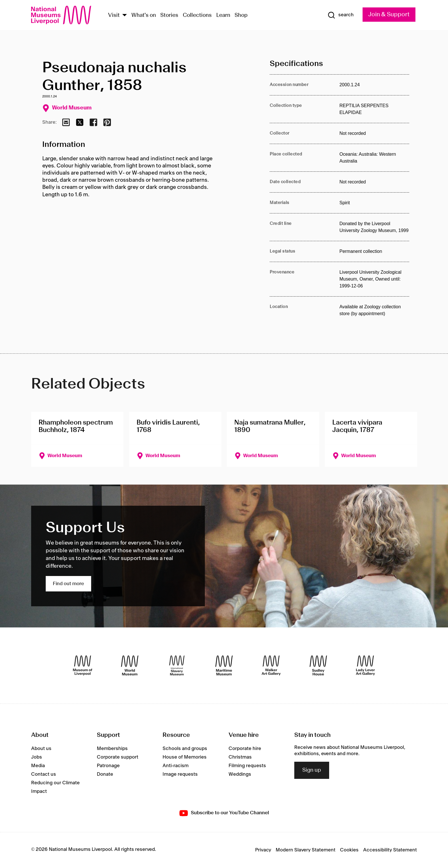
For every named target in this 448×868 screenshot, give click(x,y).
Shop (241, 15)
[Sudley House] (318, 665)
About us (41, 749)
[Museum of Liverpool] (83, 665)
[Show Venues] (125, 16)
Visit (114, 15)
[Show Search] (341, 15)
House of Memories (185, 757)
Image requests (180, 774)
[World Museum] (130, 665)
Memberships (112, 749)
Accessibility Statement (390, 850)
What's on (144, 15)
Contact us (44, 774)
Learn (223, 15)
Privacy (263, 850)
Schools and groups (185, 749)
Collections (197, 15)
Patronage (108, 766)
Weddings (240, 774)
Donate (105, 774)
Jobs (37, 757)
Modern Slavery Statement (306, 850)
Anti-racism (176, 766)
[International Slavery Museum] (177, 665)
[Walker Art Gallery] (271, 665)
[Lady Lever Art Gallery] (365, 665)
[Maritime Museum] (224, 665)
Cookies (349, 850)
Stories (169, 15)
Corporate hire (245, 749)
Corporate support (118, 757)
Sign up (312, 770)
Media (38, 766)
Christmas (240, 757)
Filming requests (247, 766)
